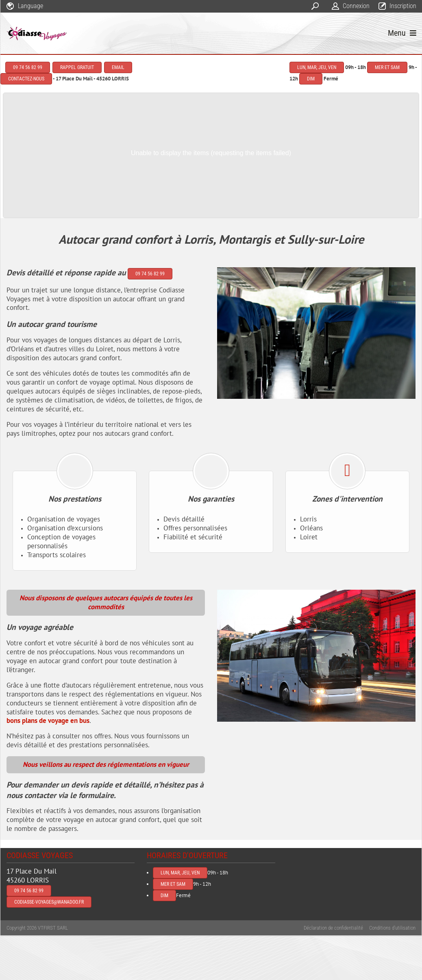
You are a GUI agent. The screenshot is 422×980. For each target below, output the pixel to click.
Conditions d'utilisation (392, 928)
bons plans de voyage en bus (48, 720)
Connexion (356, 6)
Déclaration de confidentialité (333, 928)
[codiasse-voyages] (37, 33)
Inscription (403, 6)
